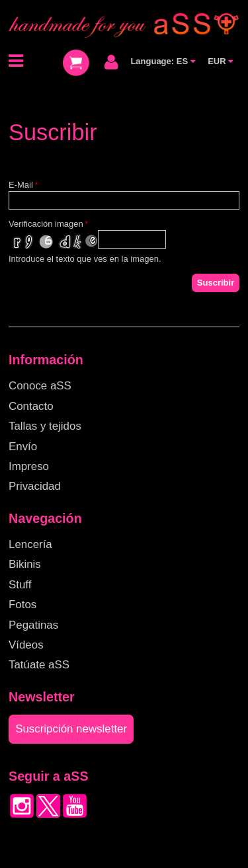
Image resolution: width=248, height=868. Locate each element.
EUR (220, 61)
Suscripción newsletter (71, 729)
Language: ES (162, 61)
